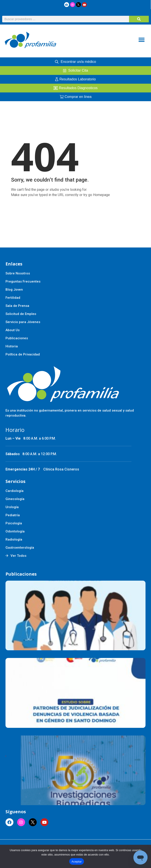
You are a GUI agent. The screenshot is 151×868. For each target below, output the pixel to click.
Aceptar (77, 862)
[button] (142, 40)
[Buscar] (139, 19)
